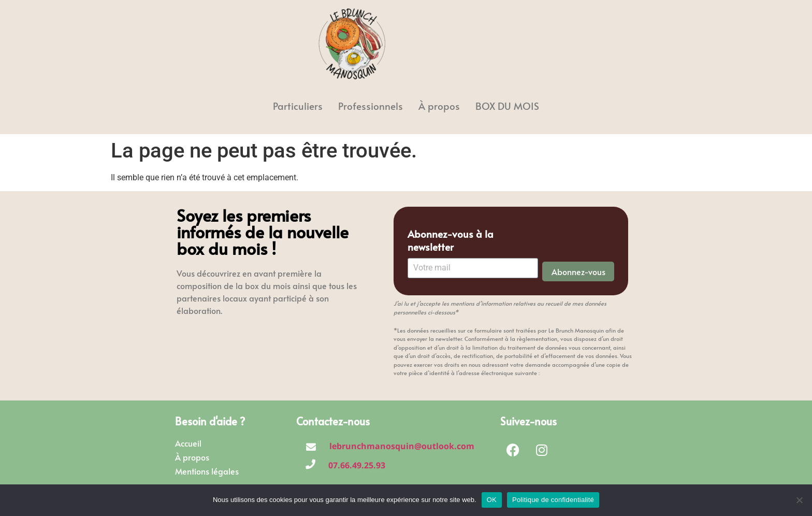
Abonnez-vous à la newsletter (451, 240)
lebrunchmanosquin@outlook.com (402, 446)
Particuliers (298, 106)
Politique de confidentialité (553, 500)
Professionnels (371, 106)
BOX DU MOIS (507, 106)
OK (492, 500)
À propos (439, 106)
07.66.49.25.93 (357, 465)
